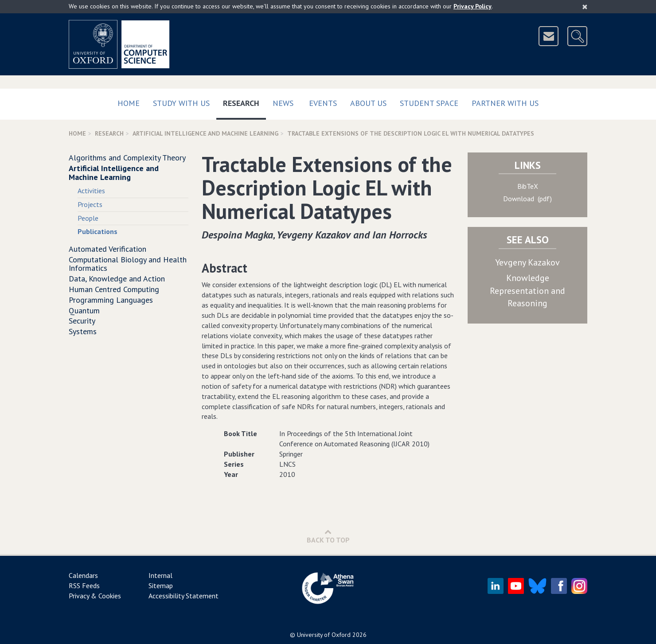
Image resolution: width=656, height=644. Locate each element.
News (283, 103)
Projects (90, 204)
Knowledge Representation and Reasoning (527, 291)
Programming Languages (111, 300)
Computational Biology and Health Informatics (128, 264)
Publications (98, 231)
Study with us (181, 103)
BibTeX (528, 186)
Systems (83, 331)
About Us (368, 103)
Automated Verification (107, 249)
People (88, 218)
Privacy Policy (472, 6)
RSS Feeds (84, 585)
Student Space (429, 103)
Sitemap (161, 585)
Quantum (84, 310)
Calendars (83, 575)
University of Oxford (324, 635)
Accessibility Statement (184, 596)
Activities (91, 191)
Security (82, 321)
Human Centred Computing (114, 289)
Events (323, 103)
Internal (160, 575)
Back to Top (328, 536)
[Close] (585, 7)
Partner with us (505, 103)
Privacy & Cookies (95, 596)
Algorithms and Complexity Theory (127, 158)
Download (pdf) (527, 199)
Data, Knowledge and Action (117, 279)
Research (244, 101)
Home (129, 103)
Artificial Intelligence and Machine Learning (205, 133)
